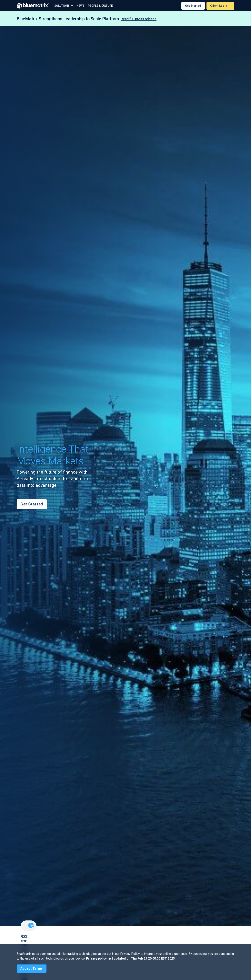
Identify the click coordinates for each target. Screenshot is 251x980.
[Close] (32, 969)
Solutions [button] (62, 6)
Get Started (193, 6)
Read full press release (139, 19)
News (80, 6)
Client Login (219, 6)
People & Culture (100, 6)
